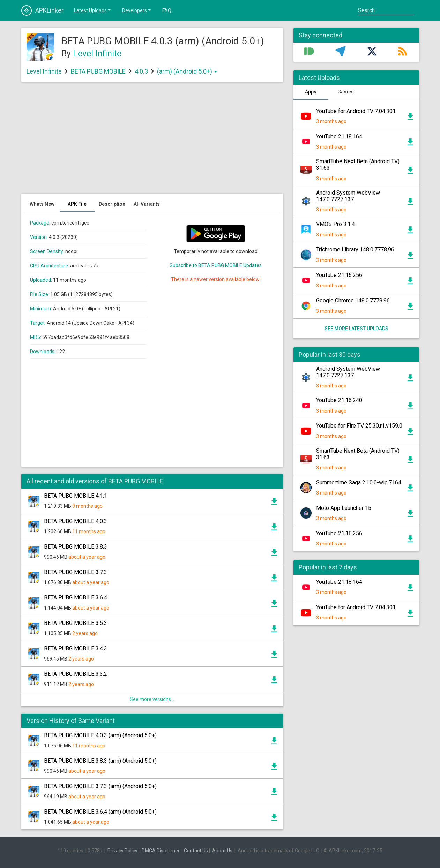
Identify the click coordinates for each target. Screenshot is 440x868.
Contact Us (196, 851)
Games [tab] (346, 92)
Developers (137, 10)
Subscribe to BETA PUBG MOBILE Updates (216, 265)
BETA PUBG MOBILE (98, 71)
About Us (222, 851)
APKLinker (42, 10)
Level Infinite (97, 54)
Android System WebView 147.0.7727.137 (348, 196)
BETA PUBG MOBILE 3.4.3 (76, 648)
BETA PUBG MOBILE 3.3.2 (76, 674)
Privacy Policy (122, 851)
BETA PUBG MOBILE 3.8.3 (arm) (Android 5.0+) (100, 761)
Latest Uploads (93, 10)
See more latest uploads (356, 329)
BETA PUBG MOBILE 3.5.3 (76, 623)
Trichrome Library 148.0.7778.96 (355, 250)
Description (112, 204)
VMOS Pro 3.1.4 (335, 224)
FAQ (167, 10)
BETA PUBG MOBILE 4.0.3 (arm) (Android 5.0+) (100, 735)
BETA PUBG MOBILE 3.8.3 (76, 547)
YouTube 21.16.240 (339, 400)
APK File (77, 204)
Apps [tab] (311, 92)
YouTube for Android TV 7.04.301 (356, 111)
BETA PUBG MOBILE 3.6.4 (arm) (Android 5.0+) (100, 812)
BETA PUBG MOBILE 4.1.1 (76, 496)
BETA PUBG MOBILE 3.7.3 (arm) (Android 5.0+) (100, 786)
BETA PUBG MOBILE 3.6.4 (76, 598)
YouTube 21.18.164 (339, 137)
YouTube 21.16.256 (339, 275)
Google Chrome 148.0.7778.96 (353, 300)
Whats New (42, 204)
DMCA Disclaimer (161, 851)
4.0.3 (142, 71)
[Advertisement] (152, 141)
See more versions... (152, 699)
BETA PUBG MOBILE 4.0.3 (76, 521)
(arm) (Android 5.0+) (187, 71)
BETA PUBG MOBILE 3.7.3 (76, 572)
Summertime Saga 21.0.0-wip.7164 (359, 482)
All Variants (147, 204)
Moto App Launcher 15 (344, 508)
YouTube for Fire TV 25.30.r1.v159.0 (359, 426)
